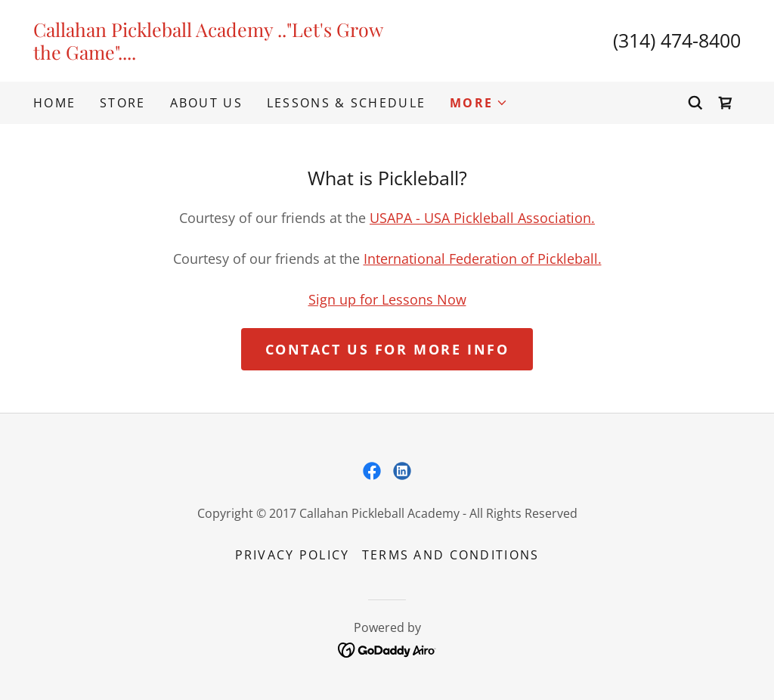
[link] (210, 54)
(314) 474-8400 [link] (677, 40)
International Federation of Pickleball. (483, 259)
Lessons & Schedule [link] (346, 103)
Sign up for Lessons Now (387, 299)
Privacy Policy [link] (293, 555)
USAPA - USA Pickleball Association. (482, 218)
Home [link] (54, 103)
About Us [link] (206, 103)
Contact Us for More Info (387, 349)
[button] (479, 103)
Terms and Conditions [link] (451, 555)
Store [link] (122, 103)
